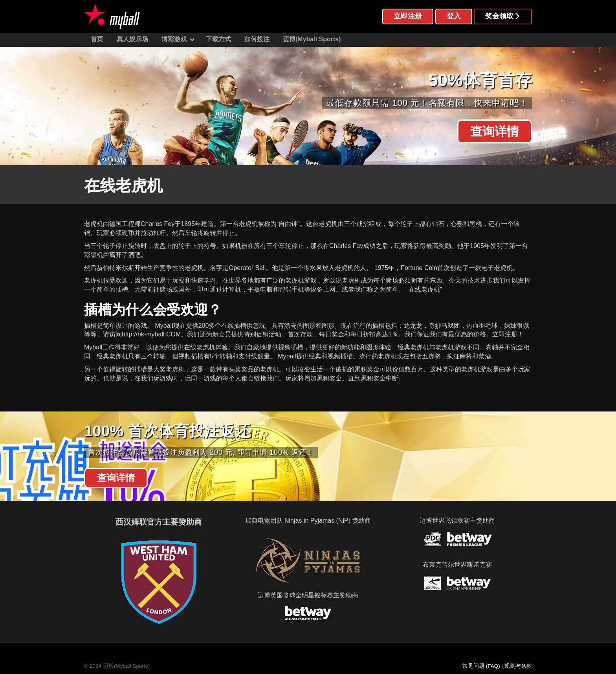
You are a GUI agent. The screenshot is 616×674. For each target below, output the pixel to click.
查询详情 (495, 131)
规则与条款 (518, 666)
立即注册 (408, 16)
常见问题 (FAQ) (481, 666)
